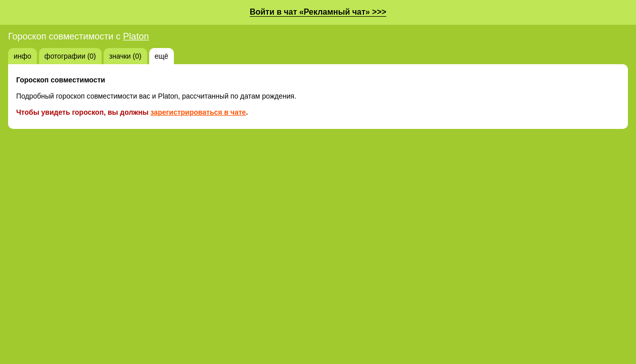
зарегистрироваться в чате (198, 112)
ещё (162, 56)
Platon (136, 36)
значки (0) (125, 56)
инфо (22, 56)
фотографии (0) (70, 56)
